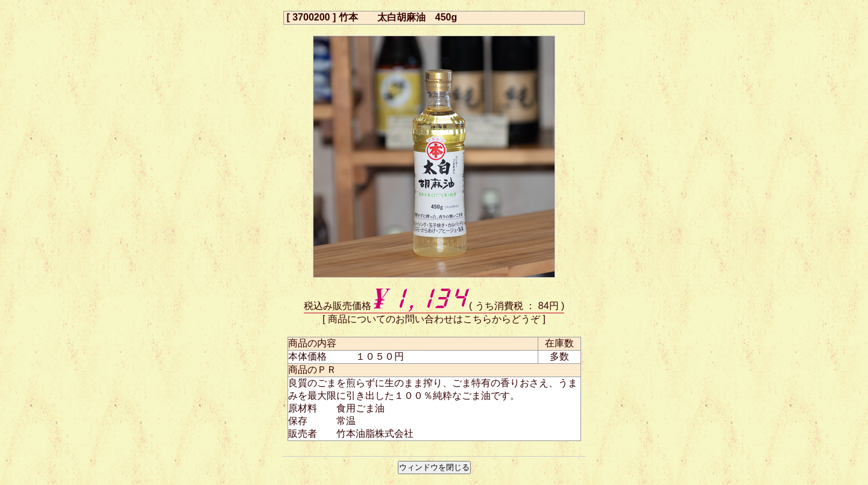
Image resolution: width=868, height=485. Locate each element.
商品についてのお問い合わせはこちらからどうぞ (434, 319)
